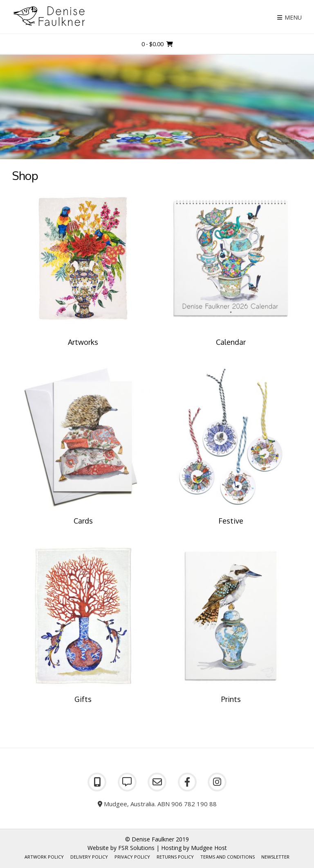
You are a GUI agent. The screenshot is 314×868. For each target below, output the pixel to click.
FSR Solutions (136, 848)
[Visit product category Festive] (231, 447)
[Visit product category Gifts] (83, 626)
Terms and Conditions (228, 857)
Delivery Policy (89, 857)
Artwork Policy (44, 857)
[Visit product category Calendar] (231, 269)
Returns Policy (175, 857)
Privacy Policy (132, 857)
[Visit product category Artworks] (83, 269)
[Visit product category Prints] (231, 626)
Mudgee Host (209, 848)
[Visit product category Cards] (83, 447)
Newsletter (275, 857)
